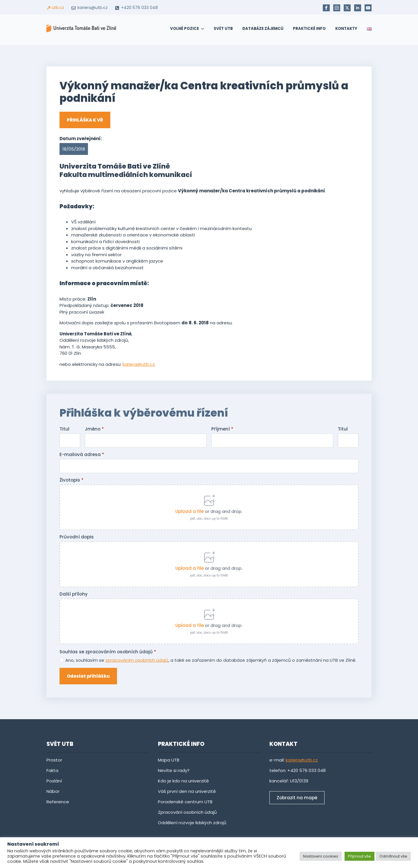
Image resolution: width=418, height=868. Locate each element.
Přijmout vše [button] (360, 856)
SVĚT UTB (223, 29)
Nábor (53, 791)
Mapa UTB (169, 760)
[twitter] (347, 8)
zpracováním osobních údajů (137, 660)
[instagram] (337, 8)
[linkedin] (358, 8)
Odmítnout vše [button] (393, 856)
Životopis (72, 480)
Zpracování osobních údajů (187, 812)
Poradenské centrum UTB (185, 802)
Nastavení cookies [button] (321, 856)
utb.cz (58, 8)
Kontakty (346, 29)
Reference (58, 802)
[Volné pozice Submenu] (201, 29)
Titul (64, 429)
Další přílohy (74, 594)
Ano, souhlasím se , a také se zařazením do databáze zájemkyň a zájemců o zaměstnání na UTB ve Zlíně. (211, 660)
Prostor (54, 760)
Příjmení (222, 429)
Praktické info (309, 29)
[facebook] (326, 8)
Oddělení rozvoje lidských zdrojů (192, 823)
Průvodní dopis (77, 537)
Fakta (52, 770)
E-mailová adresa (82, 454)
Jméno (94, 429)
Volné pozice (184, 29)
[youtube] (368, 8)
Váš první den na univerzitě (187, 791)
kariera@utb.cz (93, 8)
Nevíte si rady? (174, 770)
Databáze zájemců (263, 29)
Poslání (54, 781)
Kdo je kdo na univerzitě (183, 781)
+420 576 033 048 (139, 8)
